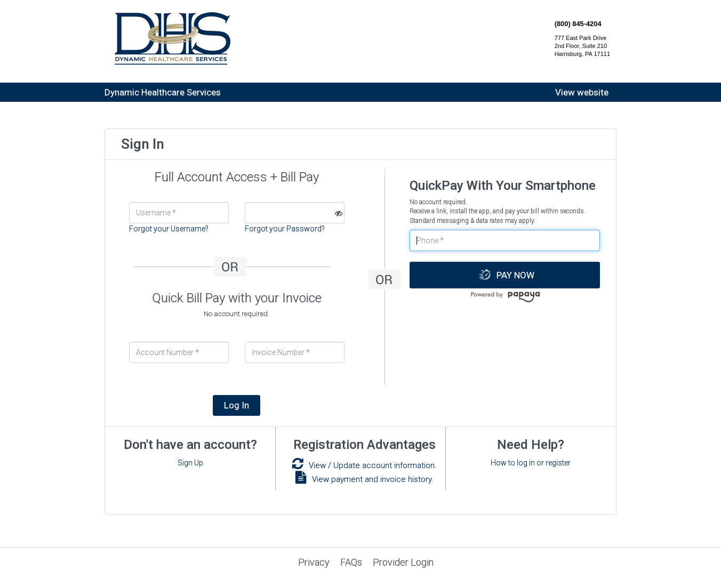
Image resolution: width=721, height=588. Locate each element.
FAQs (351, 562)
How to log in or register (531, 463)
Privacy (314, 562)
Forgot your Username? (169, 229)
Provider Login (403, 562)
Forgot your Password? (285, 229)
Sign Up (190, 463)
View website (582, 92)
